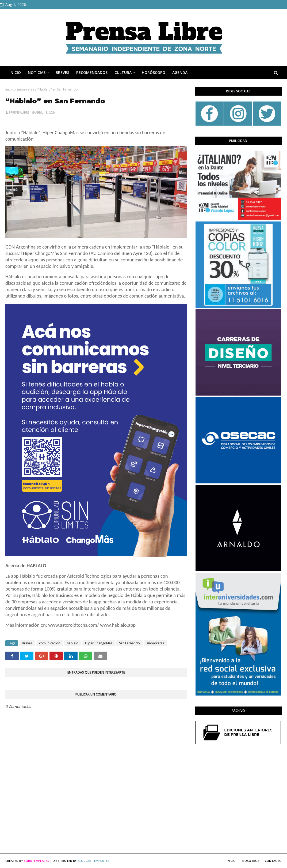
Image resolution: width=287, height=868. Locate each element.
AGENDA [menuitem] (180, 72)
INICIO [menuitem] (15, 72)
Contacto (273, 861)
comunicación (50, 643)
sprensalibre (19, 112)
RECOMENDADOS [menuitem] (92, 72)
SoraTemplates (37, 861)
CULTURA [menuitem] (123, 72)
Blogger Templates (93, 861)
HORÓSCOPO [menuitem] (154, 72)
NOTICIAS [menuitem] (37, 72)
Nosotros (251, 861)
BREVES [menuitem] (62, 72)
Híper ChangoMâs (99, 643)
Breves (27, 643)
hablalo (73, 643)
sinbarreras (25, 89)
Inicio (9, 89)
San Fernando (129, 643)
